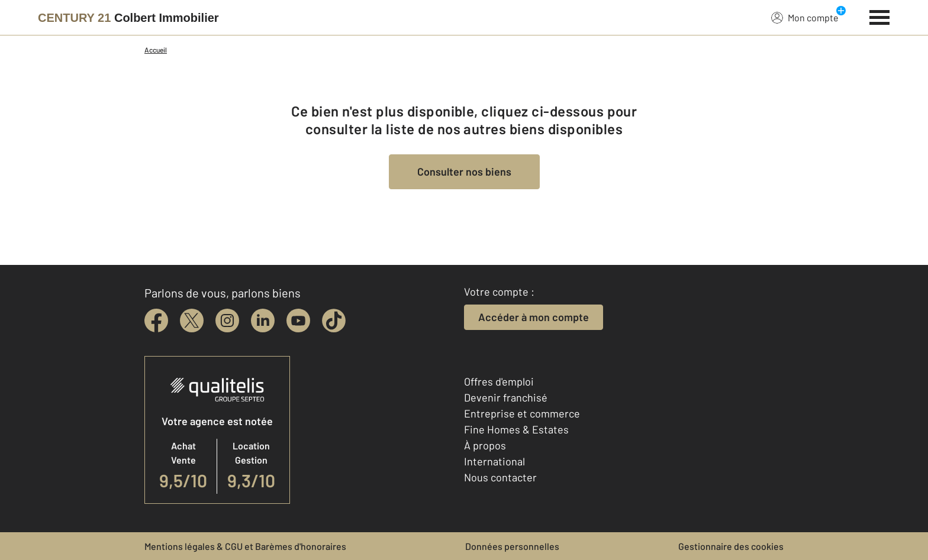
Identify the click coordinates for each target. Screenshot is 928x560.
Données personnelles (512, 546)
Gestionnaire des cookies (731, 546)
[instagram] (227, 321)
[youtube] (298, 321)
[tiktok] (334, 321)
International (494, 461)
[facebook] (156, 321)
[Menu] (880, 16)
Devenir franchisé (506, 397)
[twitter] (192, 321)
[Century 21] (128, 18)
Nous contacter (500, 477)
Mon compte (805, 17)
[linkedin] (263, 321)
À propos (485, 445)
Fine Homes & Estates (516, 429)
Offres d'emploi (499, 381)
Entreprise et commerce (522, 413)
